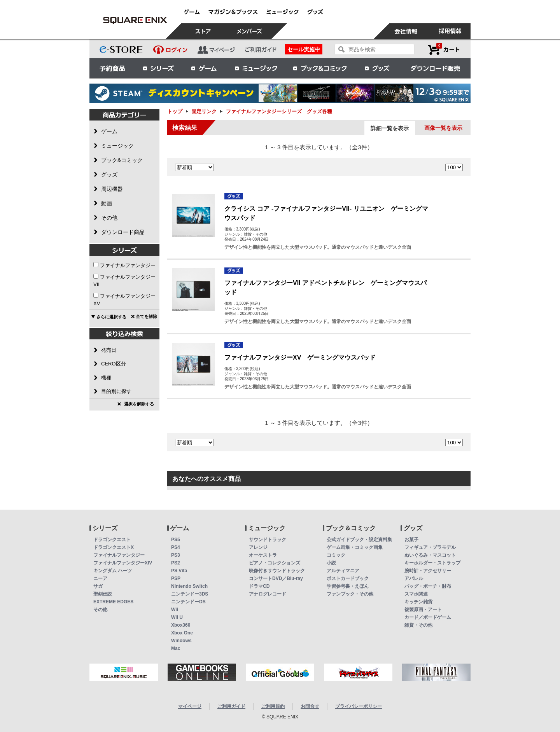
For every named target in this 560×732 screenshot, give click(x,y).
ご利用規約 (273, 706)
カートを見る (444, 50)
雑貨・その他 (418, 625)
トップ (175, 111)
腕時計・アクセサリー (428, 571)
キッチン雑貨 (418, 602)
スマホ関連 (416, 594)
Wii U (177, 617)
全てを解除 (146, 316)
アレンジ (258, 547)
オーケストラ (263, 555)
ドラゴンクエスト (112, 540)
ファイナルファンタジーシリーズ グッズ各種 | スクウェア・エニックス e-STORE (135, 20)
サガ (98, 586)
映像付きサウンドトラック (277, 571)
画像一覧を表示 (443, 128)
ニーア (100, 578)
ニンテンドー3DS (190, 594)
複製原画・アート (423, 610)
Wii (175, 610)
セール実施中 (304, 49)
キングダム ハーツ (113, 571)
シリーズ (158, 68)
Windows (181, 641)
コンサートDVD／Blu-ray (276, 578)
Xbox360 (181, 625)
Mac (176, 648)
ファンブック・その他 (350, 594)
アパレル (414, 578)
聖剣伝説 (103, 594)
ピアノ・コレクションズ (275, 563)
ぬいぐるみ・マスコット (430, 555)
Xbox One (182, 633)
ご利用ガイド (231, 706)
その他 (100, 610)
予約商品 (112, 68)
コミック (336, 555)
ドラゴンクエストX (114, 547)
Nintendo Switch (189, 586)
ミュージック (256, 68)
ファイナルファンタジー (128, 265)
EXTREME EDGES (113, 602)
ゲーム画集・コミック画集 (355, 547)
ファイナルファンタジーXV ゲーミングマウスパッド (300, 357)
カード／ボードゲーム (428, 617)
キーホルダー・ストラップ (432, 563)
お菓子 (411, 540)
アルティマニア (343, 571)
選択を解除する (139, 404)
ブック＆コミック (320, 68)
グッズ (378, 68)
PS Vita (179, 571)
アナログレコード (268, 594)
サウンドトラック (268, 540)
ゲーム (204, 68)
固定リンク (204, 111)
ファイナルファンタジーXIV (123, 563)
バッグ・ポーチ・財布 (428, 586)
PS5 (176, 540)
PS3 (176, 555)
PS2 (176, 563)
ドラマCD (259, 586)
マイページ (190, 706)
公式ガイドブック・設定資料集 (359, 540)
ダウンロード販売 (436, 68)
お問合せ (310, 706)
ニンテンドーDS (188, 602)
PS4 (176, 547)
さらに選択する (111, 317)
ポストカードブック (348, 578)
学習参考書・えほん (348, 586)
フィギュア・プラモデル (430, 547)
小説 (331, 563)
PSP (176, 578)
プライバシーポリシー (359, 706)
